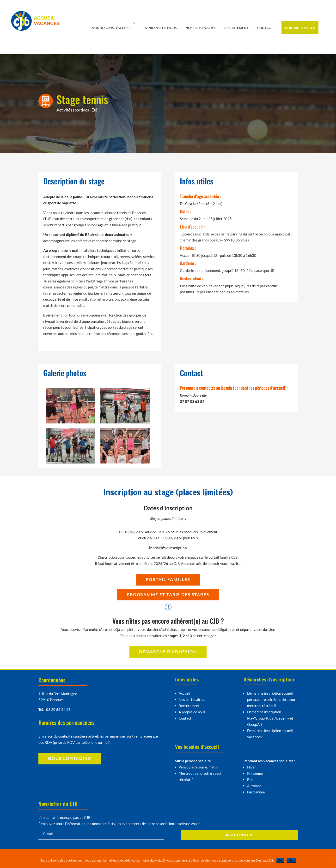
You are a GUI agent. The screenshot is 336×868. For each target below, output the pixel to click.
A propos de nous (161, 28)
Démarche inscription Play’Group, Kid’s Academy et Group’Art (270, 718)
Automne (254, 786)
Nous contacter (70, 758)
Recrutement (236, 28)
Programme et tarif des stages (168, 595)
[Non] (330, 861)
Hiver (252, 767)
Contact (265, 28)
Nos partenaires (201, 28)
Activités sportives (73, 110)
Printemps (255, 773)
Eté (95, 110)
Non (291, 860)
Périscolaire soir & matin (198, 767)
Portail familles (300, 28)
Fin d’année (256, 792)
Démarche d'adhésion (168, 652)
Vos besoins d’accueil (112, 28)
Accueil (184, 693)
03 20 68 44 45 (58, 710)
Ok (280, 860)
